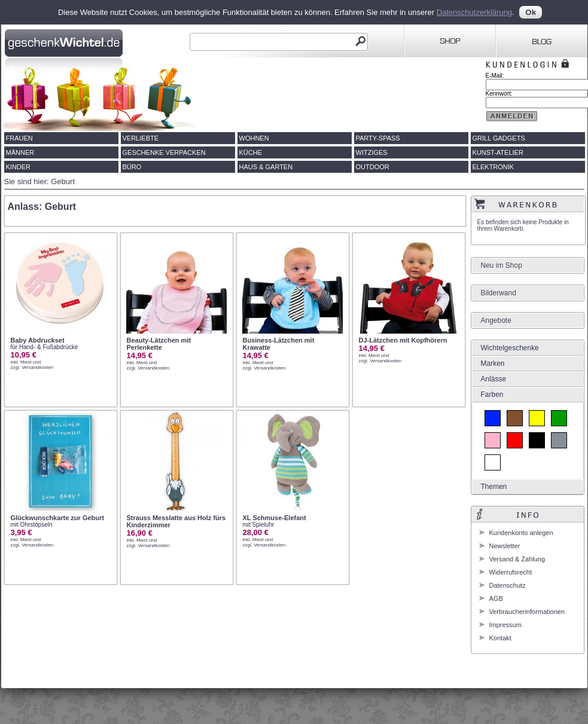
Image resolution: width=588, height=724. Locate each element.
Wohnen (254, 138)
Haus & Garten (266, 167)
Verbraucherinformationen (527, 612)
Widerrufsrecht (511, 572)
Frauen (19, 138)
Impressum (505, 625)
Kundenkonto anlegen (521, 533)
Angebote (496, 320)
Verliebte (141, 138)
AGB (496, 598)
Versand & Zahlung (517, 559)
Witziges (372, 152)
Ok (531, 12)
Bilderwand (499, 293)
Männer (20, 152)
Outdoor (373, 167)
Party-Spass (378, 138)
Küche (251, 152)
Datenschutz (508, 585)
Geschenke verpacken (164, 152)
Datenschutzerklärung (474, 12)
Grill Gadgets (499, 138)
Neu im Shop (502, 265)
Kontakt (500, 638)
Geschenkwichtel (65, 41)
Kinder (19, 167)
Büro (132, 167)
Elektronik (493, 167)
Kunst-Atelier (498, 152)
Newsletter (505, 546)
